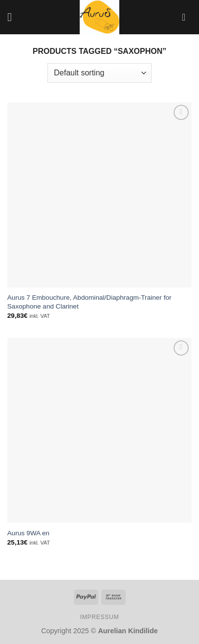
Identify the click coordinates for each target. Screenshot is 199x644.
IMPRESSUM (100, 617)
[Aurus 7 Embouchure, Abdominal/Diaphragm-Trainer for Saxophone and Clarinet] (99, 195)
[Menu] (13, 17)
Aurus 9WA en (28, 533)
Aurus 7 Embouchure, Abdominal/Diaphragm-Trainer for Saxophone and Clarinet (89, 302)
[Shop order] (99, 73)
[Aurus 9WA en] (99, 430)
